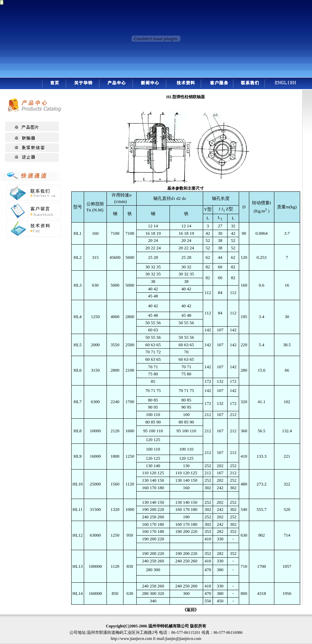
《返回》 (191, 610)
